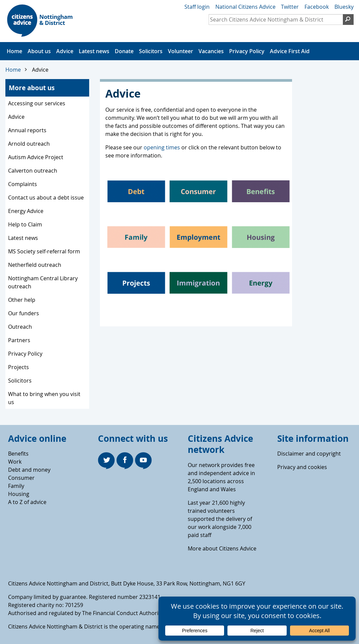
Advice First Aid (290, 51)
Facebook (317, 7)
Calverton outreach (33, 171)
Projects (19, 367)
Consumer (21, 478)
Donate (124, 51)
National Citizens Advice (245, 7)
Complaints (23, 184)
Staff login (197, 7)
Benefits (18, 454)
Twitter (290, 7)
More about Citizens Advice (222, 548)
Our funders (24, 313)
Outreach (20, 327)
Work (15, 462)
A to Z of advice (27, 502)
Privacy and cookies (302, 467)
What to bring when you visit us (44, 398)
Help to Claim (25, 224)
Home (14, 51)
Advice (65, 51)
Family (16, 486)
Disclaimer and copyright (309, 454)
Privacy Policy (247, 51)
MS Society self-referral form (44, 251)
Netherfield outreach (35, 265)
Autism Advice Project (36, 157)
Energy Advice (26, 211)
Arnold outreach (29, 144)
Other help (22, 300)
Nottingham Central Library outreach (43, 282)
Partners (19, 340)
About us (39, 51)
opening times (162, 147)
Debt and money (29, 470)
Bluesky (344, 7)
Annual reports (27, 130)
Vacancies (211, 51)
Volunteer (181, 51)
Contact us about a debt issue (46, 198)
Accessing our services (37, 103)
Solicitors (151, 51)
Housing (19, 494)
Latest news (94, 51)
